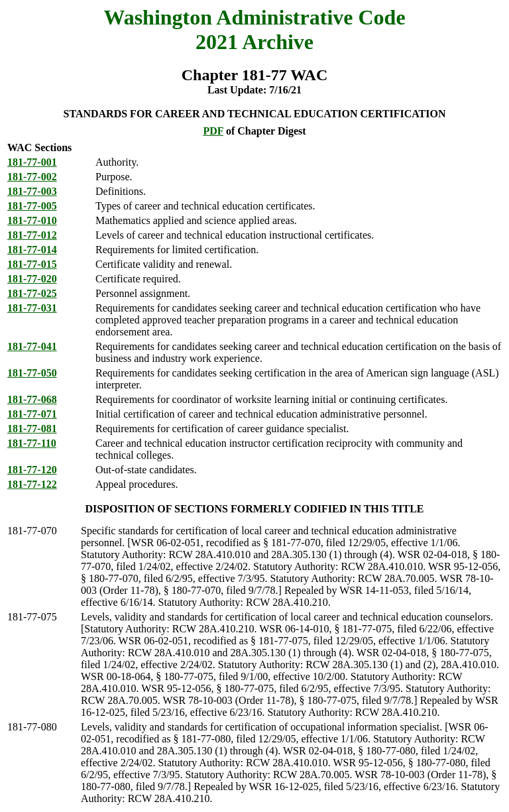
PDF (213, 131)
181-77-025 (32, 293)
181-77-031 (32, 308)
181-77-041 (32, 346)
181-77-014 (32, 250)
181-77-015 (32, 264)
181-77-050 (32, 373)
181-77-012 (32, 235)
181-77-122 (32, 484)
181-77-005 (32, 206)
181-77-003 (32, 191)
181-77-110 (32, 443)
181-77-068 (32, 399)
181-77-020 (32, 279)
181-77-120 (32, 470)
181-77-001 (32, 162)
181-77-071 (32, 414)
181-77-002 (32, 177)
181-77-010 (32, 220)
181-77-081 (32, 429)
